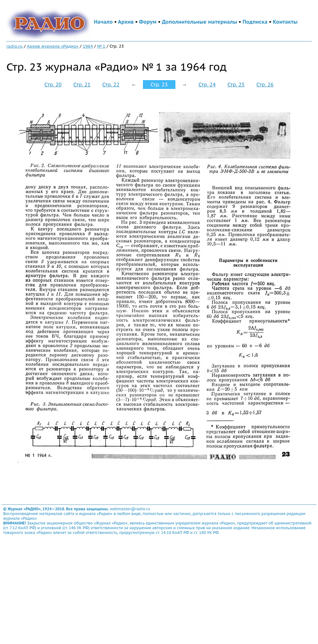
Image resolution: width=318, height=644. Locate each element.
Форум (148, 22)
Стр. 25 (236, 85)
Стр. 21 (82, 85)
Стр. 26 (265, 85)
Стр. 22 (111, 85)
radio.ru (15, 46)
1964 (88, 46)
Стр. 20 (53, 85)
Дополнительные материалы (200, 22)
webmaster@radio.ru (130, 509)
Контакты (285, 22)
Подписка (255, 22)
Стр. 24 (207, 85)
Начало (103, 22)
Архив (126, 22)
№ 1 (101, 46)
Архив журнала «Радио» (53, 46)
